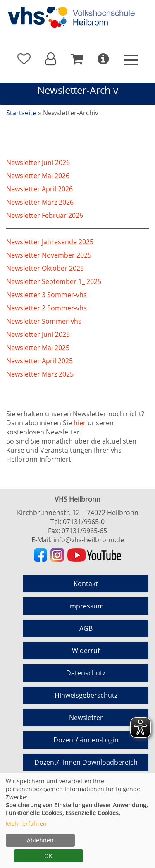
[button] (51, 59)
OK (48, 856)
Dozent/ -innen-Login (86, 740)
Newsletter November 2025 (49, 255)
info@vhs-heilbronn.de (89, 540)
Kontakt (86, 584)
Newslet (19, 215)
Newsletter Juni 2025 (38, 334)
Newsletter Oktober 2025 (45, 268)
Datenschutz (86, 673)
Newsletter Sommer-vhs (44, 321)
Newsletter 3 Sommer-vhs (46, 295)
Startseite (21, 113)
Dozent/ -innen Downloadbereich (86, 762)
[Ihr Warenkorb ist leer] (77, 59)
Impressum (86, 606)
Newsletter (86, 718)
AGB (86, 628)
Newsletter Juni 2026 (38, 162)
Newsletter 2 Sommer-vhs (46, 308)
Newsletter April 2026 (39, 189)
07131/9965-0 (84, 522)
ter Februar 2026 (57, 215)
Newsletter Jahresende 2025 (50, 242)
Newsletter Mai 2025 (38, 348)
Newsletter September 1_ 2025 (54, 281)
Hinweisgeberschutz (86, 695)
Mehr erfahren (26, 824)
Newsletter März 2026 (40, 202)
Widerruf (86, 651)
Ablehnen (40, 840)
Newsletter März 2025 (40, 374)
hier (80, 423)
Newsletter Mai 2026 (38, 176)
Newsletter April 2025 (39, 361)
